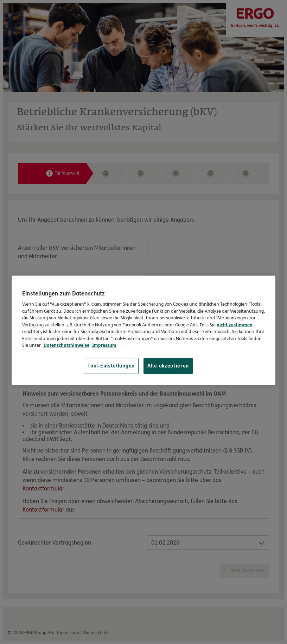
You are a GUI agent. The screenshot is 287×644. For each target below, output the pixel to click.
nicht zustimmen (235, 325)
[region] (143, 330)
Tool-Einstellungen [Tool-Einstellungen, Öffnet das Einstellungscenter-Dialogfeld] (111, 366)
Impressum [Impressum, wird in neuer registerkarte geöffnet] (104, 345)
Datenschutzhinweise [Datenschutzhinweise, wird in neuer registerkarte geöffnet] (66, 345)
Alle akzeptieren (168, 366)
